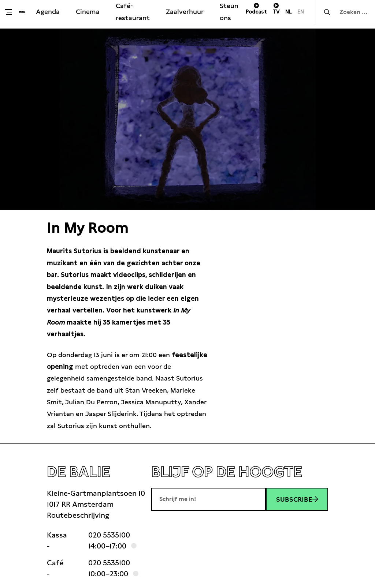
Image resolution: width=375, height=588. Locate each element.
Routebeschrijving (78, 515)
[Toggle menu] (11, 12)
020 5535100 (109, 535)
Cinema (88, 12)
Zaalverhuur (185, 12)
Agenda (48, 12)
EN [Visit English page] (301, 12)
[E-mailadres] (209, 499)
